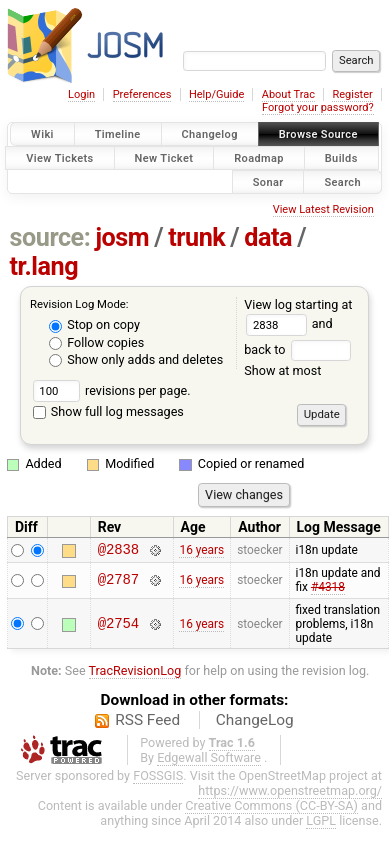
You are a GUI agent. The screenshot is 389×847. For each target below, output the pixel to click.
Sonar (268, 181)
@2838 (118, 551)
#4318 (328, 590)
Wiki (42, 134)
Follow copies (96, 342)
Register (352, 94)
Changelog (210, 134)
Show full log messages (108, 411)
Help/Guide (216, 94)
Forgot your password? (318, 107)
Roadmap (259, 157)
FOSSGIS (158, 778)
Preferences (142, 94)
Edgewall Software (209, 760)
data (268, 237)
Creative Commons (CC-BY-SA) (271, 808)
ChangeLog (255, 723)
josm (122, 237)
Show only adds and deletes (136, 359)
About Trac (288, 94)
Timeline (118, 134)
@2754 (118, 626)
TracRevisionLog (135, 673)
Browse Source (318, 134)
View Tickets (59, 157)
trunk (196, 237)
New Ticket (164, 157)
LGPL (321, 823)
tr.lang (44, 266)
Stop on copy (94, 324)
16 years (201, 551)
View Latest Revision (323, 209)
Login (81, 94)
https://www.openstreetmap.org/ (290, 793)
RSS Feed (147, 723)
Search (342, 181)
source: (50, 237)
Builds (341, 157)
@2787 (118, 583)
